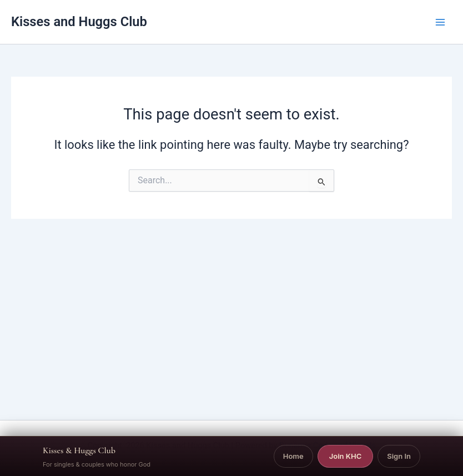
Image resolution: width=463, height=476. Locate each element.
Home (293, 456)
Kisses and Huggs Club (79, 22)
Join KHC (346, 456)
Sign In (399, 456)
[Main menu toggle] (440, 22)
